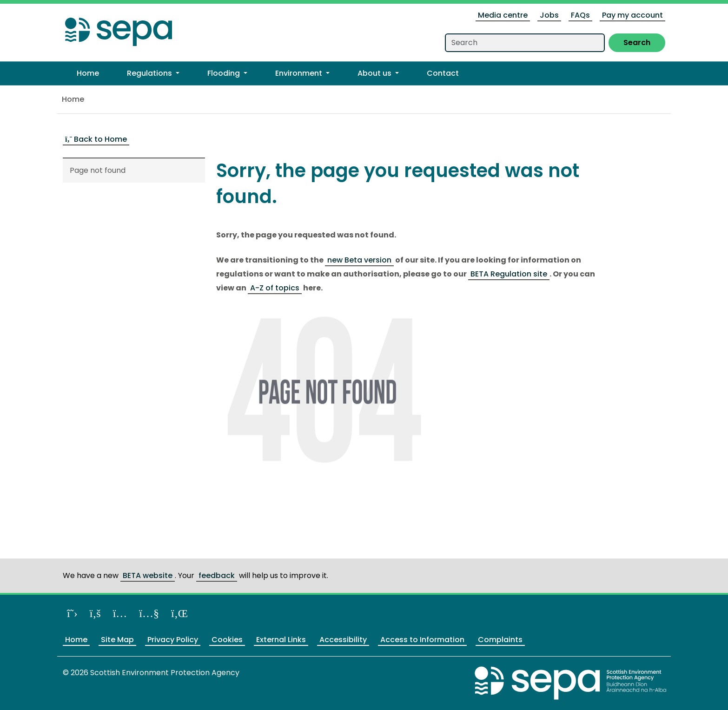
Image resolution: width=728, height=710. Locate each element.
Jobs (549, 15)
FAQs (580, 15)
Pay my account (632, 15)
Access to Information (422, 640)
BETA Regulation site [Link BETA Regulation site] (509, 274)
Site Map (117, 640)
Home (73, 99)
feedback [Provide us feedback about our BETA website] (217, 575)
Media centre (503, 15)
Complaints (500, 640)
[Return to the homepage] (119, 29)
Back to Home (96, 139)
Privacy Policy (173, 640)
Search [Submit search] (637, 43)
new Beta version (359, 260)
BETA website (148, 575)
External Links (281, 640)
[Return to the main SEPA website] (571, 683)
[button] (153, 73)
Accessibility (343, 640)
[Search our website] (525, 43)
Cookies (227, 640)
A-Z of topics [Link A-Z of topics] (275, 288)
